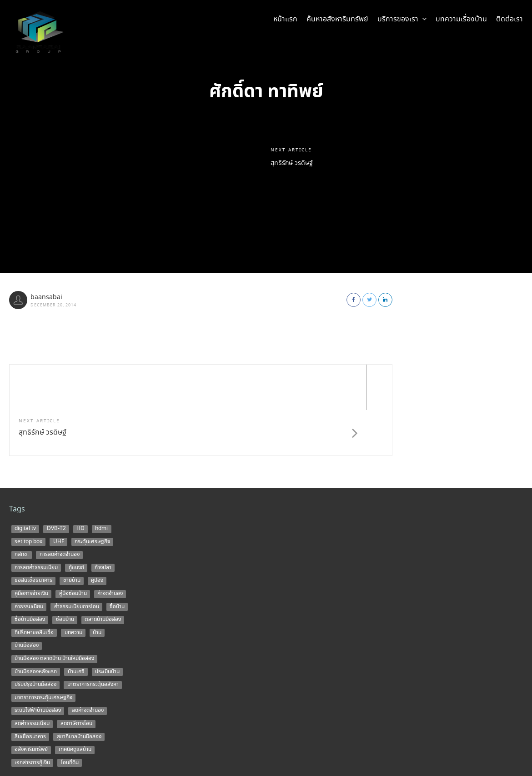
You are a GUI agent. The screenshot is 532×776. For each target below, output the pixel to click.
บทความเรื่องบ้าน (461, 19)
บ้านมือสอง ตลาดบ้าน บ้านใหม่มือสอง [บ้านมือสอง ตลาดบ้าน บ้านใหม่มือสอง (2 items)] (54, 613)
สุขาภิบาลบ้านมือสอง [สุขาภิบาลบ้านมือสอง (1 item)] (79, 691)
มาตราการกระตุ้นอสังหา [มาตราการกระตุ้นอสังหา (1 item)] (93, 639)
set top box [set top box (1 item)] (28, 496)
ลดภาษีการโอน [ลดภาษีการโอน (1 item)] (76, 678)
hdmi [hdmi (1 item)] (101, 483)
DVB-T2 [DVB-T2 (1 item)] (56, 483)
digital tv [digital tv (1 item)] (25, 483)
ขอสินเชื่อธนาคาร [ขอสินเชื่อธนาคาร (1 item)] (33, 535)
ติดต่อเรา (509, 19)
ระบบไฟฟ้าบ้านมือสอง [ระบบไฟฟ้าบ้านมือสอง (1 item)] (38, 665)
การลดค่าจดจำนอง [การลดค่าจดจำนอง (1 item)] (60, 509)
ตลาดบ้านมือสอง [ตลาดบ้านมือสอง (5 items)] (103, 574)
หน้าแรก (285, 19)
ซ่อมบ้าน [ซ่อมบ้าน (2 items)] (65, 574)
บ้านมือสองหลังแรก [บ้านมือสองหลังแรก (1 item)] (36, 626)
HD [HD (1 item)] (80, 483)
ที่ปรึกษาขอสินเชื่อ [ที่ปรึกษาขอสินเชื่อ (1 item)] (34, 587)
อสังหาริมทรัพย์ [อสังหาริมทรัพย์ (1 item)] (31, 704)
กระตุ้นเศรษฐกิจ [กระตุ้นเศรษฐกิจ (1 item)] (92, 496)
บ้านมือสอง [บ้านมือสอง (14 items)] (27, 600)
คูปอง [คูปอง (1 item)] (97, 535)
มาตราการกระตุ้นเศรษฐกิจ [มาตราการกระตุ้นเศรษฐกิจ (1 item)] (43, 652)
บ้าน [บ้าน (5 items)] (97, 587)
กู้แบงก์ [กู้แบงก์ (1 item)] (76, 522)
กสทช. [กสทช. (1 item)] (22, 509)
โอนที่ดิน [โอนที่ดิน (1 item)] (70, 717)
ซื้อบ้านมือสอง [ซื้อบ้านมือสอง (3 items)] (30, 574)
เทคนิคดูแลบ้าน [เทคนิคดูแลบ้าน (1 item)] (75, 704)
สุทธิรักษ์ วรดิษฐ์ (295, 163)
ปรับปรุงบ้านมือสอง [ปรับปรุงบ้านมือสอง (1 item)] (35, 639)
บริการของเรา (402, 19)
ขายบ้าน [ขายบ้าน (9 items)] (72, 535)
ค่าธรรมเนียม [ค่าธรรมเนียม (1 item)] (29, 561)
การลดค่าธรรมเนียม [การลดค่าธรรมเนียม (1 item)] (36, 522)
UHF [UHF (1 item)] (59, 496)
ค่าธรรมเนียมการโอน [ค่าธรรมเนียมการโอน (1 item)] (77, 561)
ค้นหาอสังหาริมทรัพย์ (337, 19)
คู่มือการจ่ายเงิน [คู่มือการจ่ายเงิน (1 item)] (31, 548)
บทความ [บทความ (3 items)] (73, 587)
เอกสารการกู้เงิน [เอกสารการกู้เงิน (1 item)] (32, 717)
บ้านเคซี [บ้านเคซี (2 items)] (76, 626)
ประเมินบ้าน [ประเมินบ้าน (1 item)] (107, 626)
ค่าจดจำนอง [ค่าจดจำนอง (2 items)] (110, 548)
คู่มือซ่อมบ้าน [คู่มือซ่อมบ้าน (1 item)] (73, 548)
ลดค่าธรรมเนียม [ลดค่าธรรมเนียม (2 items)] (32, 678)
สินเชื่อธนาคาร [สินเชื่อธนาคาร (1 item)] (30, 691)
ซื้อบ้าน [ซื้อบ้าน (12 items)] (117, 561)
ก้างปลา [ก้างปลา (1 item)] (103, 522)
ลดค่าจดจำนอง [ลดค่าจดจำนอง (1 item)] (88, 665)
